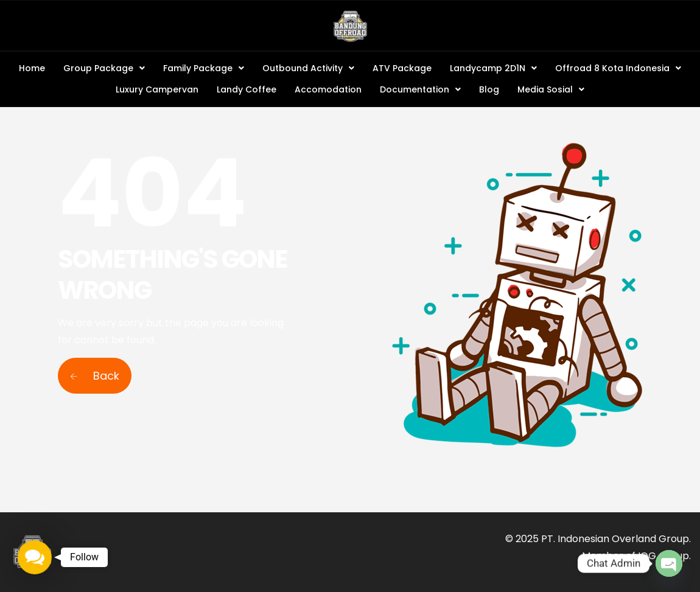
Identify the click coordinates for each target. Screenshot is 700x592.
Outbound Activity (308, 68)
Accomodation (328, 89)
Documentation (420, 89)
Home (32, 68)
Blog (489, 89)
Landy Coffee (247, 89)
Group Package (104, 68)
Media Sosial (551, 89)
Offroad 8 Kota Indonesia (618, 68)
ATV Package (402, 68)
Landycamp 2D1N (493, 68)
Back (95, 376)
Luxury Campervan (157, 89)
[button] (104, 68)
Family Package (204, 68)
